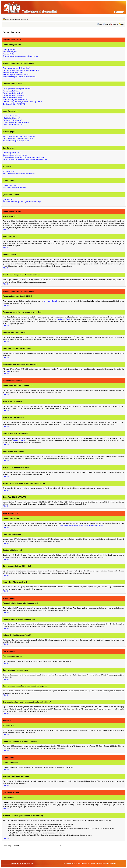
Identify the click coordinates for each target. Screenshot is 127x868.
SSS (101, 24)
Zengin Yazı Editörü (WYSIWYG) (14, 104)
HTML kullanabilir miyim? (12, 118)
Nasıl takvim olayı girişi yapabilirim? (15, 188)
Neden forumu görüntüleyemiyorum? (15, 100)
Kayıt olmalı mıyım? (10, 52)
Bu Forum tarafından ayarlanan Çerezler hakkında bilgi (22, 202)
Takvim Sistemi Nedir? (11, 185)
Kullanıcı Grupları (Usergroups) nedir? (16, 141)
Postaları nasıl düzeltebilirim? (13, 93)
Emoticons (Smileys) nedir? (12, 120)
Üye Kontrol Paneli (50, 301)
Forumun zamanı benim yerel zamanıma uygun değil (21, 70)
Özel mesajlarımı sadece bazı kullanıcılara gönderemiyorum (24, 157)
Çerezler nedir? (8, 200)
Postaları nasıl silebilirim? (12, 91)
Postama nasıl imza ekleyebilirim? (15, 95)
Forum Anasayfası (11, 19)
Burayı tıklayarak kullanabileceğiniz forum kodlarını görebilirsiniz (82, 525)
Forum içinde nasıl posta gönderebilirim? (17, 89)
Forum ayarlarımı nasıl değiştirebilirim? (16, 68)
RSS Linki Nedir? (9, 171)
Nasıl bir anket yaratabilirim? (13, 97)
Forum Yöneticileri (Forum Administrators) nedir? (20, 136)
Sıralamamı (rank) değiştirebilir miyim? (16, 75)
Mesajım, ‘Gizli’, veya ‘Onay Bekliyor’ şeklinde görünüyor (22, 102)
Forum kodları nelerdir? (11, 116)
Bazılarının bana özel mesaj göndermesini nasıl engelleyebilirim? (25, 159)
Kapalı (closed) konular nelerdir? (14, 125)
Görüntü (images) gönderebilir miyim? (16, 122)
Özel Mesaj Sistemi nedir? (12, 153)
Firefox (8, 371)
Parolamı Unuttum (9, 54)
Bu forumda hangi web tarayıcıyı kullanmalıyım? (19, 77)
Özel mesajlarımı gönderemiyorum (15, 155)
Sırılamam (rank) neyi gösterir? (14, 72)
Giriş (123, 24)
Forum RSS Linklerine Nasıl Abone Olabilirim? (19, 173)
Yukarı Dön (6, 230)
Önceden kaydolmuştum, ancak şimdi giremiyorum (20, 56)
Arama (106, 24)
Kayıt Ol (115, 24)
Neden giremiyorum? (10, 50)
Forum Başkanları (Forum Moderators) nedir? (18, 139)
